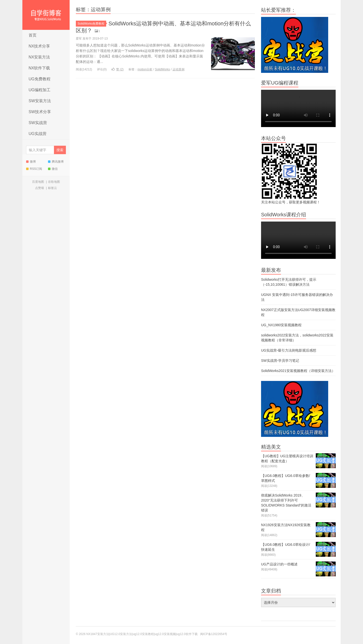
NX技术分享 (39, 46)
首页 (33, 35)
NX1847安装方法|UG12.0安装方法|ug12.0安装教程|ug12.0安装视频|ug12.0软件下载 (46, 15)
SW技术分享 (40, 112)
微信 (53, 169)
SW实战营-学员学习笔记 (280, 361)
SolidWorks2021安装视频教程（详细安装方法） (298, 371)
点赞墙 (40, 188)
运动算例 (179, 69)
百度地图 (38, 182)
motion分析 (145, 69)
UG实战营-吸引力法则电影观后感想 (289, 350)
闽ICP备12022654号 (214, 634)
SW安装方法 (40, 101)
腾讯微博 (56, 162)
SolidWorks (162, 69)
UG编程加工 (40, 90)
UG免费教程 (40, 79)
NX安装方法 (39, 57)
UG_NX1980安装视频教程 (281, 325)
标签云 (52, 188)
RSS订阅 (34, 169)
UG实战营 (38, 134)
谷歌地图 (54, 182)
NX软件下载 (39, 68)
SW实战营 (38, 123)
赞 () (118, 69)
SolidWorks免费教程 (92, 24)
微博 (31, 162)
